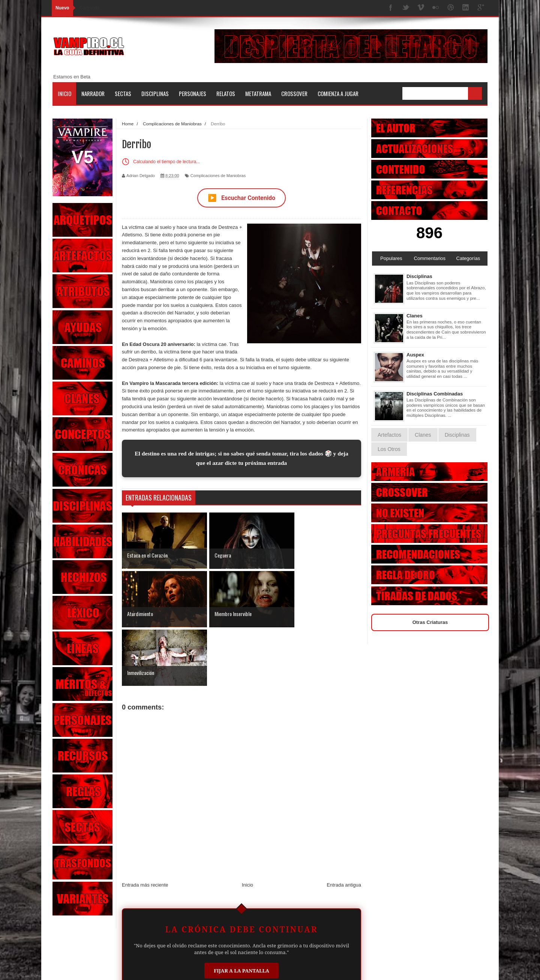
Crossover (294, 93)
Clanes (415, 316)
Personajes (193, 93)
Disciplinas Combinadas (435, 394)
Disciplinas (155, 93)
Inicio (64, 93)
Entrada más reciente (145, 826)
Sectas (123, 93)
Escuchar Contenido (241, 198)
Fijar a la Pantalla (241, 912)
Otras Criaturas (430, 622)
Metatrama (258, 93)
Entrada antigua (344, 826)
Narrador (93, 93)
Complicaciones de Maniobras (218, 176)
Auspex (415, 355)
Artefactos (389, 435)
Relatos (226, 93)
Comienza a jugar (338, 93)
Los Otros (389, 449)
